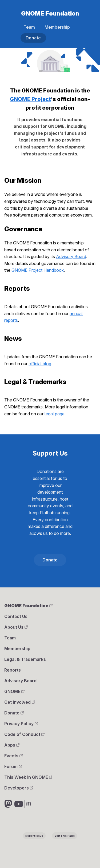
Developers (19, 788)
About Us (16, 627)
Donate (33, 38)
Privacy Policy (21, 724)
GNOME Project (30, 99)
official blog (40, 364)
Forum (13, 766)
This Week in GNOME (28, 777)
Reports (13, 670)
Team (29, 27)
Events (13, 756)
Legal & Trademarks (25, 659)
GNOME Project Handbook (38, 270)
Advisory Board (71, 256)
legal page (55, 414)
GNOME (14, 691)
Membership (57, 27)
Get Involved (20, 702)
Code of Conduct (24, 734)
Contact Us (16, 616)
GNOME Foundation (50, 13)
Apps (12, 745)
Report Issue (34, 836)
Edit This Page (65, 836)
